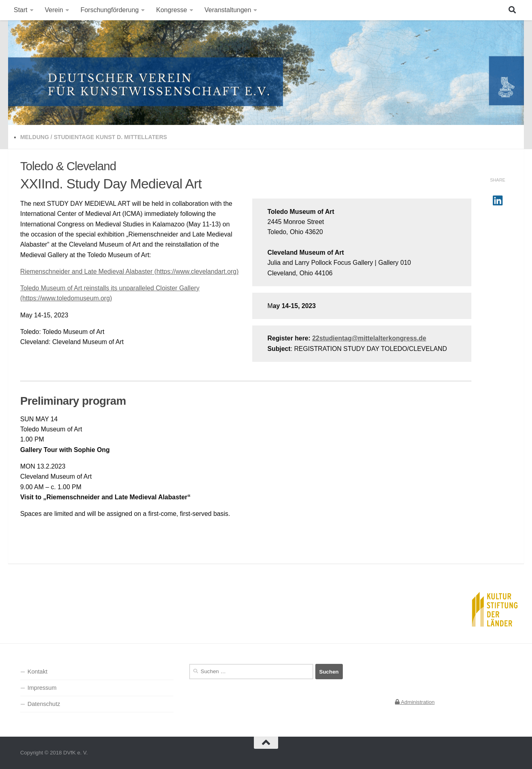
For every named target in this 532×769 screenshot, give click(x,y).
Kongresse (172, 10)
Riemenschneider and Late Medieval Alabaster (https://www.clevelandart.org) (129, 271)
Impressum (42, 688)
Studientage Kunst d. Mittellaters (110, 137)
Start (21, 10)
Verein (54, 10)
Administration (415, 702)
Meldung (35, 137)
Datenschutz (44, 704)
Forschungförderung (110, 10)
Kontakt (37, 672)
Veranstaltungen (228, 10)
